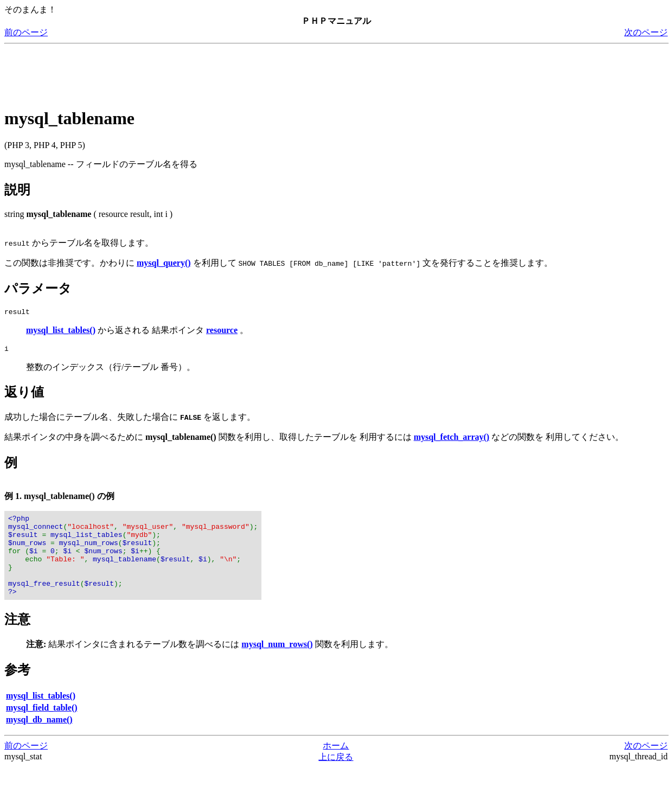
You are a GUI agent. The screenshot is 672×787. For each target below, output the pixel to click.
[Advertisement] (202, 73)
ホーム (336, 765)
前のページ (26, 32)
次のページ (646, 32)
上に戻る (336, 776)
